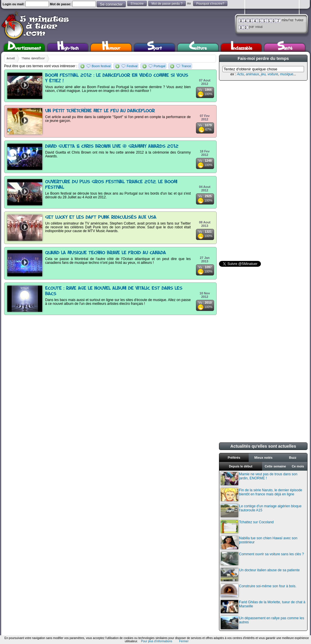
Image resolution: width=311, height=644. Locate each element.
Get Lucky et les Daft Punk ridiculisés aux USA (101, 217)
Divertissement (24, 48)
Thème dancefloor (33, 58)
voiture (273, 74)
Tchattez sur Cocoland (247, 527)
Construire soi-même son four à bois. (259, 591)
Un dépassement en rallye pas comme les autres (262, 623)
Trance (186, 66)
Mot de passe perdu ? (167, 3)
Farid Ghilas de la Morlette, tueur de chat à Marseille (263, 607)
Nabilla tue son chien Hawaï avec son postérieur (259, 543)
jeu (263, 74)
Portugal (160, 66)
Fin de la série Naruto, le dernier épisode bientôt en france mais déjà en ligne (261, 495)
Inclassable (241, 48)
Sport (154, 48)
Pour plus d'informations (157, 641)
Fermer (184, 641)
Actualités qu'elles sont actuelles (263, 446)
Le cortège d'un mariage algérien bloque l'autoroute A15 (261, 511)
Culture (198, 48)
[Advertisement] (243, 171)
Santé (285, 48)
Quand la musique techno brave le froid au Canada (106, 253)
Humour (111, 48)
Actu (240, 74)
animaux (252, 74)
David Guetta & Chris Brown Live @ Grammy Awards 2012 (112, 146)
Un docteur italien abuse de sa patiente (260, 575)
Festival (132, 66)
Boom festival (101, 66)
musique (286, 74)
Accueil (11, 58)
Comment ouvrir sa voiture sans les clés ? (262, 559)
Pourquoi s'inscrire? (210, 3)
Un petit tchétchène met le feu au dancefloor (100, 111)
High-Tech (68, 48)
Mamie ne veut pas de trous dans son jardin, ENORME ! (259, 479)
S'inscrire (137, 3)
